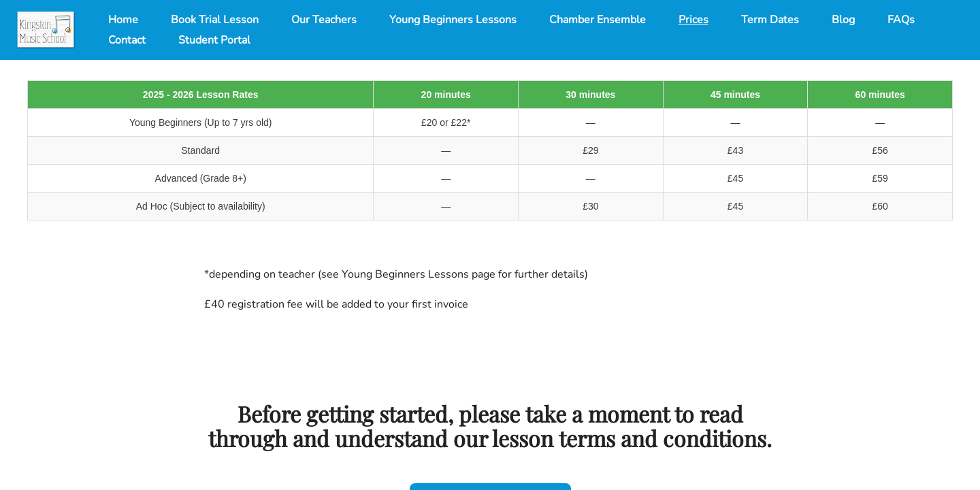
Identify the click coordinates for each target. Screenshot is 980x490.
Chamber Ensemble (598, 20)
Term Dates (770, 20)
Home (123, 20)
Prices (693, 20)
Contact (127, 40)
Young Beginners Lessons (453, 20)
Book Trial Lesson (215, 20)
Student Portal (214, 40)
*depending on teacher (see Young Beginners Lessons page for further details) (396, 274)
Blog (843, 20)
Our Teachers (324, 20)
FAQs (901, 20)
